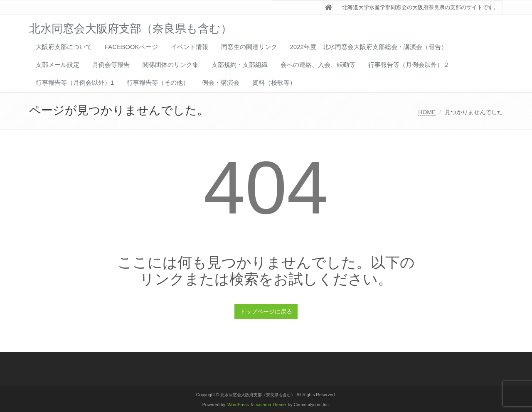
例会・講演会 (221, 82)
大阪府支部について (64, 47)
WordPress (238, 405)
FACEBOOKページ (131, 47)
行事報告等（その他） (158, 82)
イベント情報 (190, 47)
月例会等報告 (111, 65)
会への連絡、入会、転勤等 (318, 65)
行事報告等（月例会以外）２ (409, 65)
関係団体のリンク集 (171, 65)
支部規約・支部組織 (240, 65)
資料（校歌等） (274, 82)
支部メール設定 (58, 65)
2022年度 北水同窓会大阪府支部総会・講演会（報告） (369, 47)
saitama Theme (271, 405)
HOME (427, 112)
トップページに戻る (266, 311)
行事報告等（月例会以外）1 (75, 82)
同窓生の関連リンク (249, 47)
